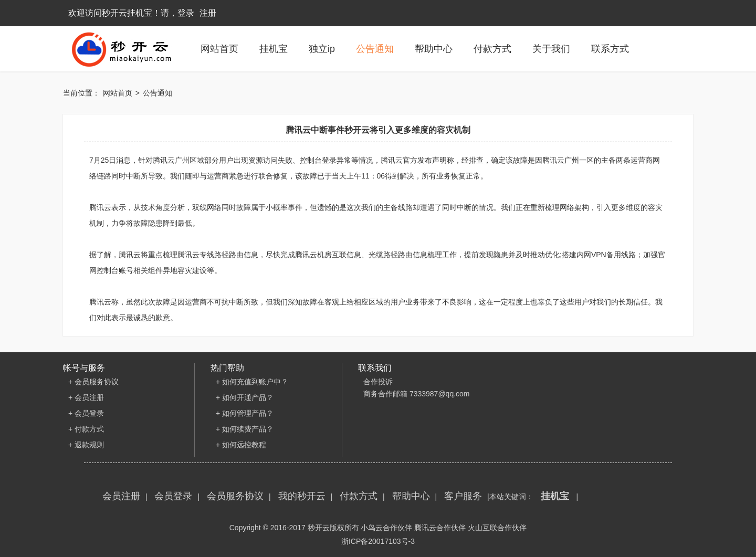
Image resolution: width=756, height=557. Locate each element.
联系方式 (610, 49)
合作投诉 (378, 382)
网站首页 (219, 49)
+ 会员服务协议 (93, 382)
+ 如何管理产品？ (245, 413)
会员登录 (173, 496)
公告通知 (375, 49)
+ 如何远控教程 (241, 445)
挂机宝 (274, 49)
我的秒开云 (302, 496)
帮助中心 (434, 49)
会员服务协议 (235, 496)
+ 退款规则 (86, 445)
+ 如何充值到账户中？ (252, 382)
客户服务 (463, 496)
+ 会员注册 (86, 397)
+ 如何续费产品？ (245, 429)
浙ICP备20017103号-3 (378, 541)
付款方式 (492, 49)
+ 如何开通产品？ (245, 397)
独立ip (322, 49)
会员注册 (121, 496)
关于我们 (551, 49)
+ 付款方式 (86, 429)
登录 (186, 13)
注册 (208, 13)
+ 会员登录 (86, 413)
